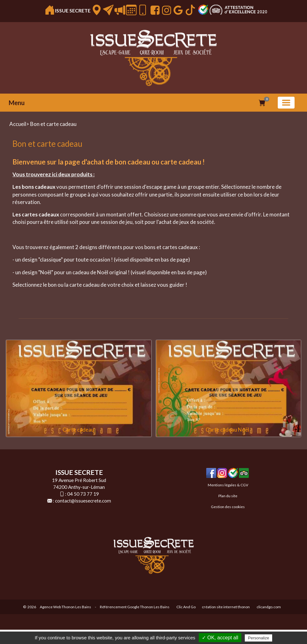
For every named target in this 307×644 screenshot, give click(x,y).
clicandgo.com (269, 607)
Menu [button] (17, 103)
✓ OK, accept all (220, 638)
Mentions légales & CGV (228, 485)
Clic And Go (186, 607)
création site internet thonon (226, 607)
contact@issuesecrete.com (83, 501)
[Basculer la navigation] (286, 103)
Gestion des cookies (228, 507)
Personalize (258, 638)
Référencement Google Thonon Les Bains (135, 607)
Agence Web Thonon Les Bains (65, 607)
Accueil (18, 124)
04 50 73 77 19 (83, 494)
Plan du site (228, 496)
